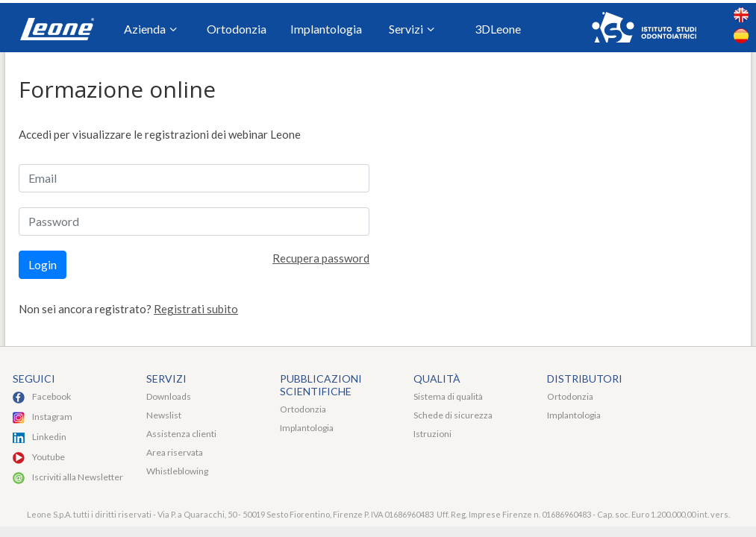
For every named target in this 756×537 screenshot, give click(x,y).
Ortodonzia (237, 29)
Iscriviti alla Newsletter (78, 477)
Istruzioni (432, 434)
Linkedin (49, 437)
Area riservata (175, 452)
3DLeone (498, 29)
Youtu (44, 457)
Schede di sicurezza (453, 415)
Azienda (150, 30)
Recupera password (321, 258)
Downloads (169, 396)
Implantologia (326, 29)
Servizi (412, 30)
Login (43, 264)
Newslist (164, 415)
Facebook (51, 396)
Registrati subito (196, 309)
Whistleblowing (177, 471)
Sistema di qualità (448, 396)
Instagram (52, 417)
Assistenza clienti (181, 434)
